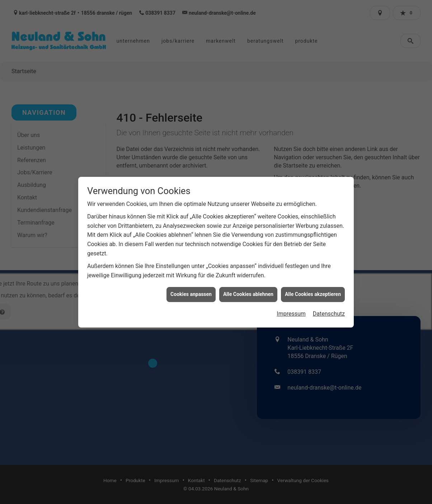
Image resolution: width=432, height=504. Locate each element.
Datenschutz (329, 309)
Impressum (291, 309)
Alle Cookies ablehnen (248, 289)
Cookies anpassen (191, 289)
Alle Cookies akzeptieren (313, 289)
